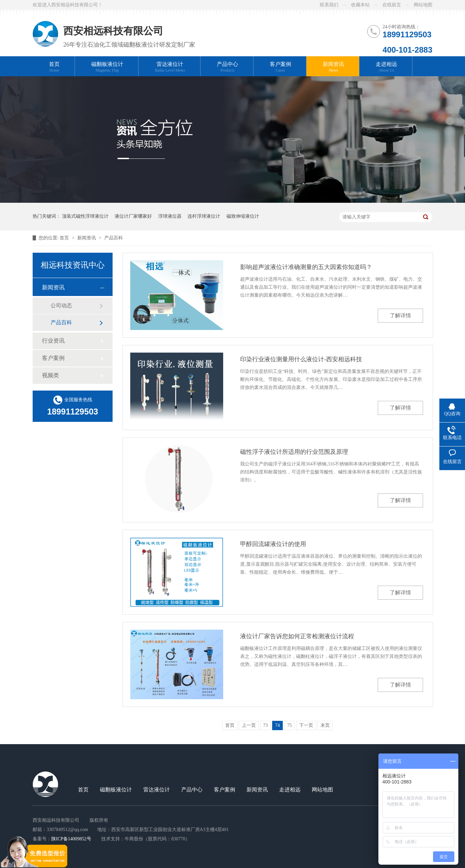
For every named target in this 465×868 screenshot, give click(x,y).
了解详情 (400, 315)
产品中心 (228, 67)
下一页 (306, 725)
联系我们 (329, 5)
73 (265, 725)
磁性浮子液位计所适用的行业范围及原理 (294, 452)
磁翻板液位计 (107, 67)
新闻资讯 (333, 67)
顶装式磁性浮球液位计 (85, 216)
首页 (54, 67)
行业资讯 (53, 341)
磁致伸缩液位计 (243, 216)
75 (289, 725)
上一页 (249, 725)
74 (277, 725)
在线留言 (392, 5)
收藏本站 (360, 5)
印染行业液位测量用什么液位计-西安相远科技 (301, 359)
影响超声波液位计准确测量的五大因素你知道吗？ (306, 267)
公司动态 (61, 305)
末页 (325, 725)
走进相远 (386, 67)
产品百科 (114, 238)
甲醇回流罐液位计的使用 (273, 544)
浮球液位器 (170, 216)
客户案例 (280, 67)
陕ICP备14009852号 (71, 839)
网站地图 (423, 5)
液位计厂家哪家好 (133, 216)
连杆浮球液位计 (204, 216)
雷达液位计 (170, 67)
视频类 (50, 375)
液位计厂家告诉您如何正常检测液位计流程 (297, 636)
